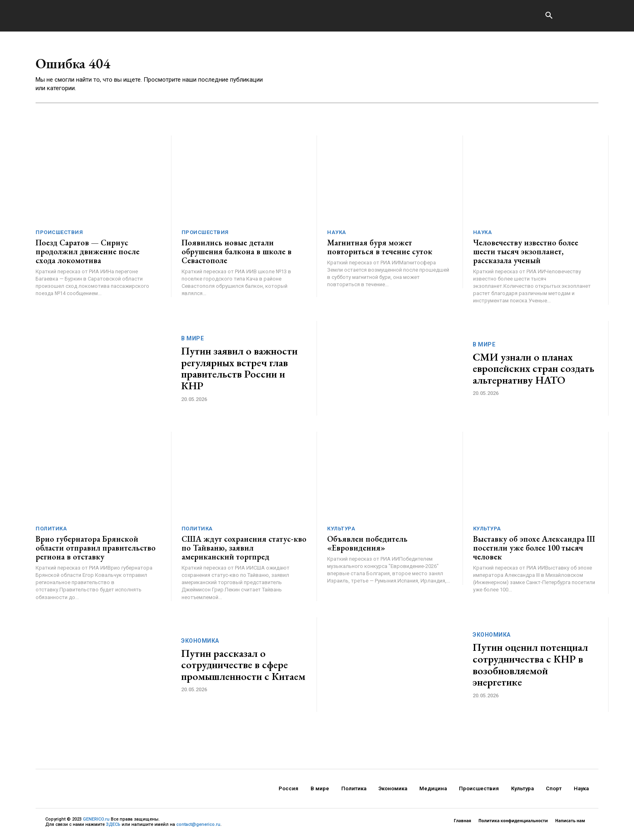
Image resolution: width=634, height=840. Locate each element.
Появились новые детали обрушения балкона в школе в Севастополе (237, 254)
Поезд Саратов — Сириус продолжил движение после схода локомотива (88, 254)
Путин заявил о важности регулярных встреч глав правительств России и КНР (239, 371)
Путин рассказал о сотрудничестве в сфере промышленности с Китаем (243, 668)
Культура (341, 531)
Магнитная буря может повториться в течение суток (380, 250)
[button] (549, 16)
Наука (337, 235)
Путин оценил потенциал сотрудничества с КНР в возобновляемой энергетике (530, 667)
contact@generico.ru (198, 827)
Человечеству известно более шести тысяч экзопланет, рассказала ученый (526, 254)
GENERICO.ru (96, 822)
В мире (192, 341)
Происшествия (59, 235)
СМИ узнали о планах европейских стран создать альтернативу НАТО (534, 371)
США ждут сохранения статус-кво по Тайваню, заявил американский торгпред (244, 551)
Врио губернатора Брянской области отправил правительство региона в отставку (96, 551)
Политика (51, 531)
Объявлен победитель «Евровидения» (367, 546)
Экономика (200, 644)
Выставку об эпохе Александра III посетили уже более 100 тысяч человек (534, 551)
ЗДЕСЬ (113, 827)
